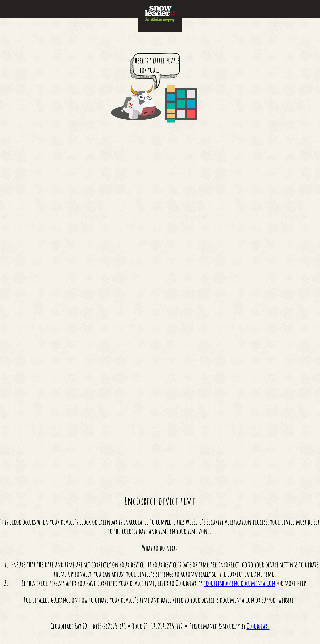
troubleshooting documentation (240, 583)
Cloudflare (258, 626)
